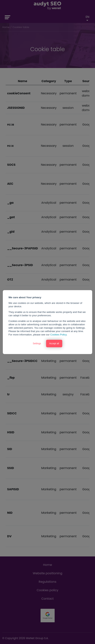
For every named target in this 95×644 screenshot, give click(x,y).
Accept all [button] (54, 344)
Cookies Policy (58, 335)
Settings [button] (37, 344)
